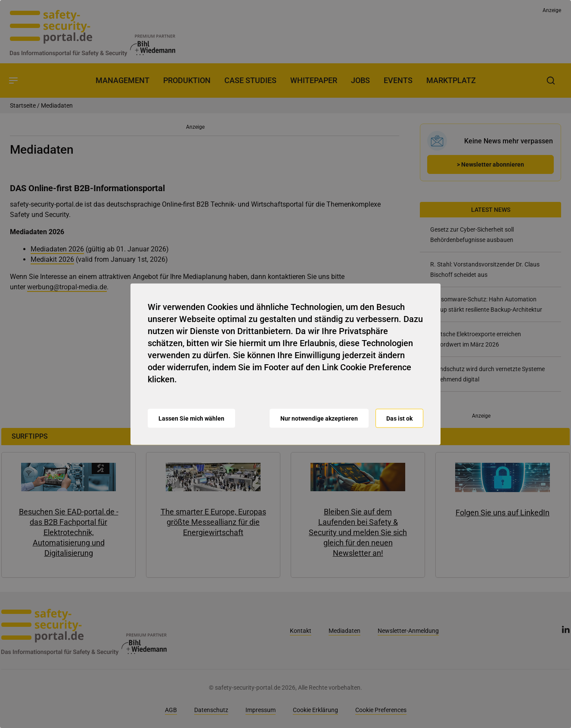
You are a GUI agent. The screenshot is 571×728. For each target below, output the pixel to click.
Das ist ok (399, 418)
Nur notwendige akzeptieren (319, 418)
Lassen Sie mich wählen (191, 418)
